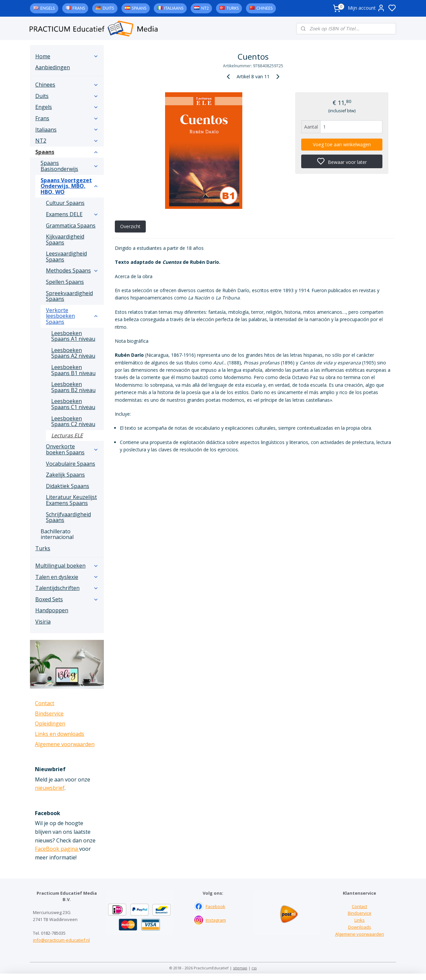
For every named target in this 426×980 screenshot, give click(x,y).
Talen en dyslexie (67, 577)
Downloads (360, 927)
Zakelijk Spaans (65, 475)
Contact (45, 703)
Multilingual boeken (67, 566)
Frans (79, 8)
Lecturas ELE (67, 435)
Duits (108, 8)
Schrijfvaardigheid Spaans (68, 517)
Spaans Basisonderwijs (70, 166)
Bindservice (49, 714)
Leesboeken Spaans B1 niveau (73, 370)
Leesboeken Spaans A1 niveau (73, 336)
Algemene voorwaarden (65, 744)
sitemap (240, 968)
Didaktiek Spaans (68, 486)
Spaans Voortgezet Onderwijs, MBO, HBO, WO (70, 186)
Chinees (264, 8)
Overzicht (130, 226)
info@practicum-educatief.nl (61, 940)
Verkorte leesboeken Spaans (72, 316)
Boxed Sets (67, 599)
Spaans (139, 8)
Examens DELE (72, 214)
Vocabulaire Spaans (71, 464)
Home (67, 56)
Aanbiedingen (53, 67)
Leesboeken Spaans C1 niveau (73, 404)
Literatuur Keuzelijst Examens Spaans (71, 500)
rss (254, 968)
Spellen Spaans (65, 282)
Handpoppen (52, 610)
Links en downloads (60, 734)
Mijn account (366, 8)
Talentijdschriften (67, 588)
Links (360, 920)
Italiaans (174, 8)
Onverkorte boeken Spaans (72, 449)
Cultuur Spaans (65, 203)
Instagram (216, 920)
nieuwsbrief (50, 788)
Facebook (215, 906)
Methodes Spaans (72, 270)
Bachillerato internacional (57, 534)
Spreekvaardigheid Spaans (69, 296)
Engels (48, 8)
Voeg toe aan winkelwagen (342, 144)
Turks (232, 8)
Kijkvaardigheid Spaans (65, 240)
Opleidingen (50, 724)
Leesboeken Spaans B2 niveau (73, 387)
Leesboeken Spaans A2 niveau (73, 353)
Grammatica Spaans (71, 226)
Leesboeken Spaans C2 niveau (73, 421)
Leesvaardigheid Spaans (66, 256)
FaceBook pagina (57, 849)
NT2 (205, 8)
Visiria (43, 622)
